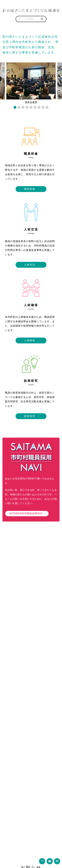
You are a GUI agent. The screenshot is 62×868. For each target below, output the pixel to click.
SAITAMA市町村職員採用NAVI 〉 (27, 513)
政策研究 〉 (31, 416)
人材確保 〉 (31, 340)
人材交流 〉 (31, 265)
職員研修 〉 (31, 189)
